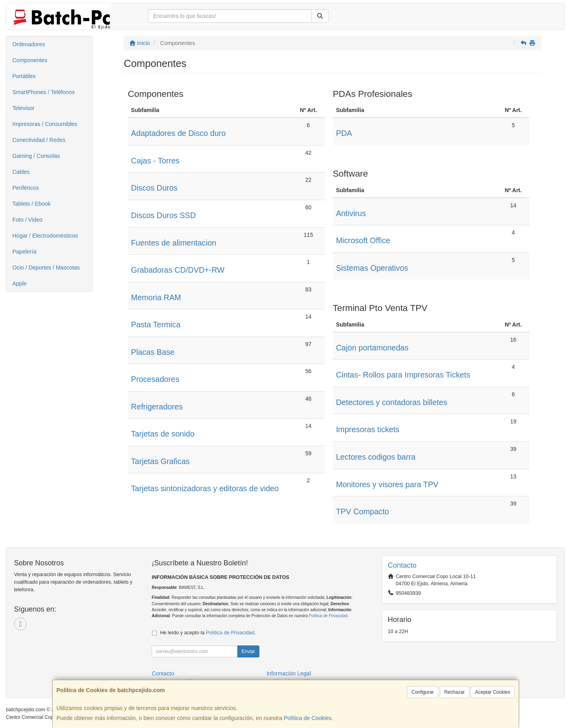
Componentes (30, 60)
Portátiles (24, 76)
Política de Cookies (308, 718)
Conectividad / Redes (39, 140)
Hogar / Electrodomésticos (45, 236)
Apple (20, 283)
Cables (21, 172)
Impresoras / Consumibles (45, 124)
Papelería (24, 252)
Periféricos (26, 188)
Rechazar (454, 692)
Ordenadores (29, 44)
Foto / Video (27, 220)
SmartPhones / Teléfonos (43, 92)
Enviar (248, 651)
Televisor (23, 108)
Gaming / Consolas (36, 156)
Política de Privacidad (328, 616)
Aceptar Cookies (492, 692)
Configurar (423, 692)
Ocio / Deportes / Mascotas (46, 268)
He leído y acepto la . (208, 633)
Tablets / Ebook (32, 204)
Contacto (163, 673)
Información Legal (289, 673)
